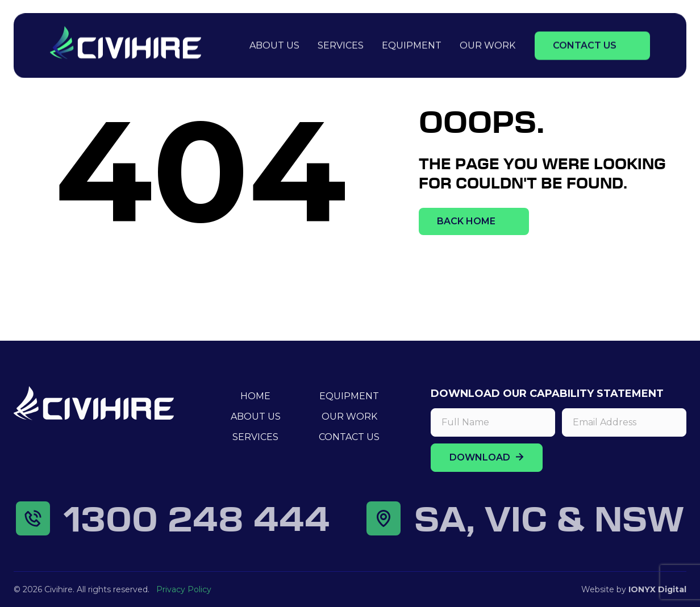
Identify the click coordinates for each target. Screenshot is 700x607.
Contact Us (585, 44)
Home (255, 396)
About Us (274, 44)
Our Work (488, 44)
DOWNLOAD (487, 457)
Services (341, 44)
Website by (634, 589)
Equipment (412, 44)
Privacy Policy (184, 589)
